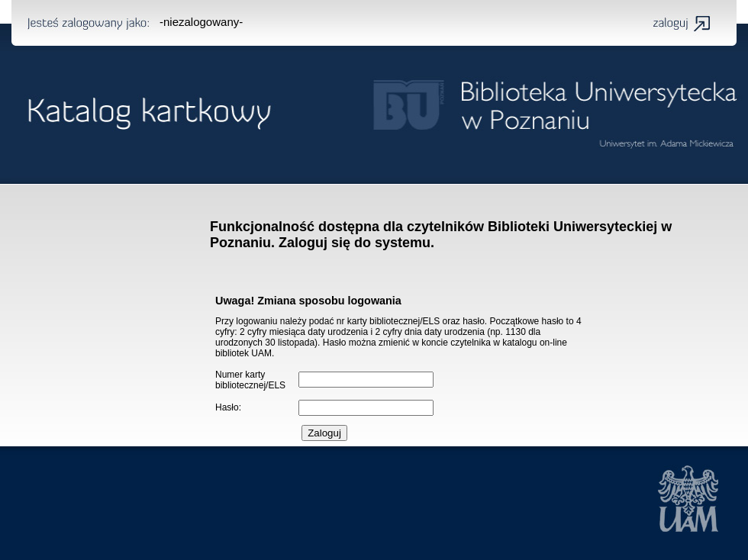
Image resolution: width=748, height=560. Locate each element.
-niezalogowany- (201, 22)
